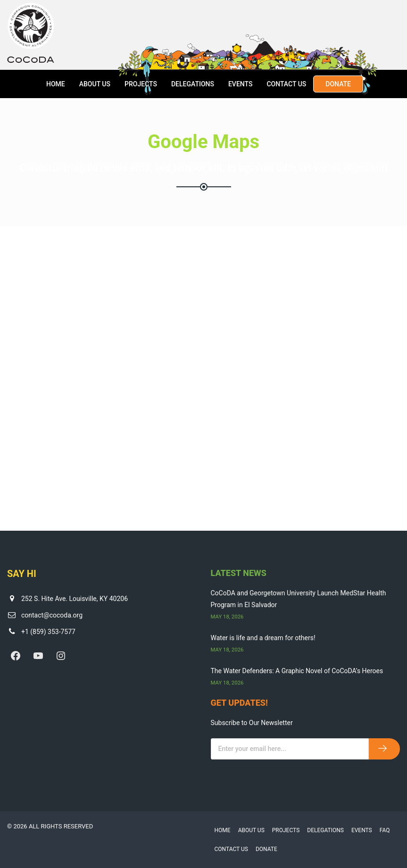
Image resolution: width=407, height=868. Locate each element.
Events (241, 84)
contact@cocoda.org (52, 615)
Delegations (193, 84)
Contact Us (286, 84)
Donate (338, 84)
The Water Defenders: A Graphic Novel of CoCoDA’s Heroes (297, 671)
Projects (141, 84)
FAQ (385, 830)
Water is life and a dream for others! (263, 638)
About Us (95, 84)
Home (56, 84)
